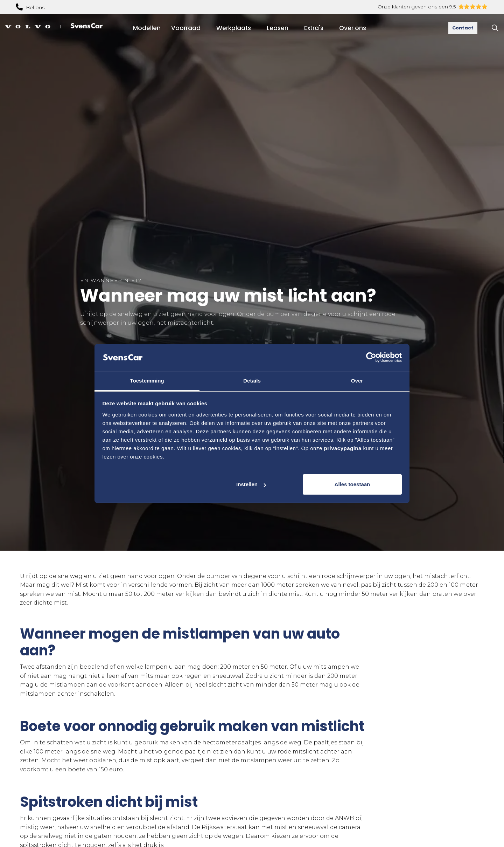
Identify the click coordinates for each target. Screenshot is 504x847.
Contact (463, 28)
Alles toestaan (352, 484)
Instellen (251, 484)
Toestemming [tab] (147, 381)
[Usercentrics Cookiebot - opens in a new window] (371, 357)
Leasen (278, 28)
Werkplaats (234, 28)
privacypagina (342, 448)
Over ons (353, 28)
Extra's (314, 28)
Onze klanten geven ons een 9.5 (417, 7)
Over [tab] (357, 381)
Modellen (147, 28)
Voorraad (186, 28)
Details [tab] (252, 381)
